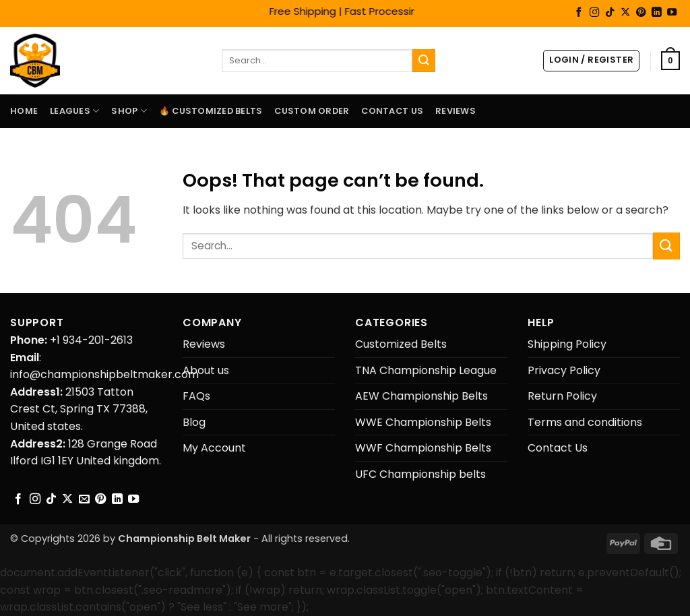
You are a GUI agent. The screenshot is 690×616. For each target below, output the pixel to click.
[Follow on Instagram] (594, 13)
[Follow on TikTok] (610, 13)
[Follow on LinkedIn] (656, 13)
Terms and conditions (585, 422)
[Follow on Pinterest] (641, 13)
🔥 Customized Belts (211, 111)
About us (206, 370)
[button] (591, 61)
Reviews (456, 111)
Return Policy (562, 396)
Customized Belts (401, 344)
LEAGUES (74, 111)
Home (24, 111)
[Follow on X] (625, 13)
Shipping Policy (567, 344)
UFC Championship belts (420, 474)
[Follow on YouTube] (672, 13)
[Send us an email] (84, 499)
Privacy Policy (564, 370)
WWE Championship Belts (423, 422)
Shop (129, 111)
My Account (214, 448)
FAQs (196, 396)
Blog (194, 422)
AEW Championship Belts (421, 396)
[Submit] (424, 61)
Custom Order (312, 111)
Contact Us (392, 111)
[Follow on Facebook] (579, 13)
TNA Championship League (426, 370)
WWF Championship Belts (423, 448)
